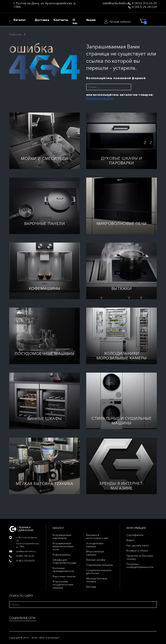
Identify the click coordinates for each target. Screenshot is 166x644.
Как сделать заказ (138, 545)
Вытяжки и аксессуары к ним (97, 536)
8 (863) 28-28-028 (144, 7)
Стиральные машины (99, 565)
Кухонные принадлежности (63, 569)
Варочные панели (64, 576)
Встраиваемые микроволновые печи (63, 546)
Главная (15, 34)
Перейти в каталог (100, 98)
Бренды (91, 587)
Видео (130, 540)
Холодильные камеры (95, 545)
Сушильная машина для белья (99, 572)
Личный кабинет (120, 22)
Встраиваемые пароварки (62, 536)
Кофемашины (61, 555)
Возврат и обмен (137, 551)
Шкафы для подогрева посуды (64, 561)
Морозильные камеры (95, 553)
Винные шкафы (96, 560)
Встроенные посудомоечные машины (63, 585)
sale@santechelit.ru (115, 3)
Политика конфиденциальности (140, 565)
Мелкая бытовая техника (97, 580)
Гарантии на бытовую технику (140, 557)
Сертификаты (135, 535)
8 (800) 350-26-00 (144, 3)
